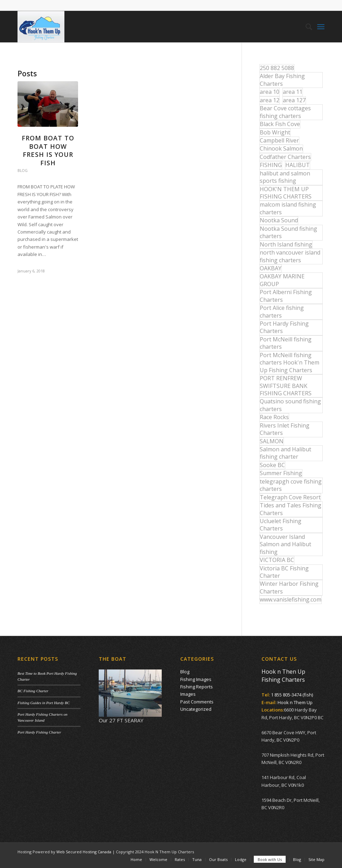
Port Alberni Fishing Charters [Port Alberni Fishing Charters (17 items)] (286, 296)
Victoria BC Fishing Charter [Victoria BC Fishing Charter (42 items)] (284, 572)
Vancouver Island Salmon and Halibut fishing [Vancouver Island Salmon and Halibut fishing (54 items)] (285, 544)
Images (188, 694)
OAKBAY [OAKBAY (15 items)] (271, 268)
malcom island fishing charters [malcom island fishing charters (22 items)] (288, 208)
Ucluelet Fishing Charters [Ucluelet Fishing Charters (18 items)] (281, 525)
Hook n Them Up (295, 702)
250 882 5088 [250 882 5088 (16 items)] (277, 68)
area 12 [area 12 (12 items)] (270, 100)
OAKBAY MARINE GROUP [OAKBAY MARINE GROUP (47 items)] (282, 280)
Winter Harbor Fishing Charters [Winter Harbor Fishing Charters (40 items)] (289, 587)
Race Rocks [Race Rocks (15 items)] (274, 417)
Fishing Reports (197, 687)
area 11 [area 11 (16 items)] (293, 92)
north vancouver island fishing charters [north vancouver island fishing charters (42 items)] (290, 256)
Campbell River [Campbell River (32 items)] (279, 140)
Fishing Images (196, 679)
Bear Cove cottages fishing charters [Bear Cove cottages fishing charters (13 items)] (285, 112)
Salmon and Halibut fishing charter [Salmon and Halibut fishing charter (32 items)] (285, 453)
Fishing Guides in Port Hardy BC (44, 703)
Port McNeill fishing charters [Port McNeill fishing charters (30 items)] (286, 343)
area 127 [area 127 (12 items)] (294, 100)
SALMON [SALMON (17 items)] (272, 441)
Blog (23, 171)
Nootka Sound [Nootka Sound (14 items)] (279, 220)
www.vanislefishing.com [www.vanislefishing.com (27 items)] (291, 599)
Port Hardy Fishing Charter (39, 732)
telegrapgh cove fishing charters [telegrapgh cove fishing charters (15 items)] (291, 485)
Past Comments (197, 702)
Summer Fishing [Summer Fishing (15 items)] (281, 473)
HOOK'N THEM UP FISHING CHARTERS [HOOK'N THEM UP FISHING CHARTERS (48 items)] (286, 193)
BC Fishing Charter (33, 691)
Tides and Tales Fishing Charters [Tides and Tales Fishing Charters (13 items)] (291, 509)
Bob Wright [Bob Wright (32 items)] (275, 132)
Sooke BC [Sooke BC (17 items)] (272, 465)
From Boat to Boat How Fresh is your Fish (48, 150)
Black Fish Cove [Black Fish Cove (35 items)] (280, 124)
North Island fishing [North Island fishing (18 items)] (286, 244)
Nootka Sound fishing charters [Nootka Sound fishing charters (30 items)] (288, 232)
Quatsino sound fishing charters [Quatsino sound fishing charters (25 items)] (290, 405)
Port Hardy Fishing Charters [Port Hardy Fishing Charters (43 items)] (284, 327)
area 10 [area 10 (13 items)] (270, 92)
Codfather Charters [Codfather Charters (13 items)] (285, 157)
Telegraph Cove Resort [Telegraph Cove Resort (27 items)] (290, 497)
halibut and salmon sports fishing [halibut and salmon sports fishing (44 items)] (285, 177)
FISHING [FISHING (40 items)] (271, 165)
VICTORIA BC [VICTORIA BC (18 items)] (277, 560)
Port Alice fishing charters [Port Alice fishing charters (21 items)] (282, 311)
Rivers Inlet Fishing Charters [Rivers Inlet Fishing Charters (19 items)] (285, 429)
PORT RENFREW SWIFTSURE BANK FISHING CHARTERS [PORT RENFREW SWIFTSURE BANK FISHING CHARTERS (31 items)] (286, 386)
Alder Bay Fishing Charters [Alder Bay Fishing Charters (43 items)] (282, 80)
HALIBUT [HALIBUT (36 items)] (298, 165)
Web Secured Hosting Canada (84, 852)
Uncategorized (196, 709)
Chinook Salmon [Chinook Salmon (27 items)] (281, 148)
